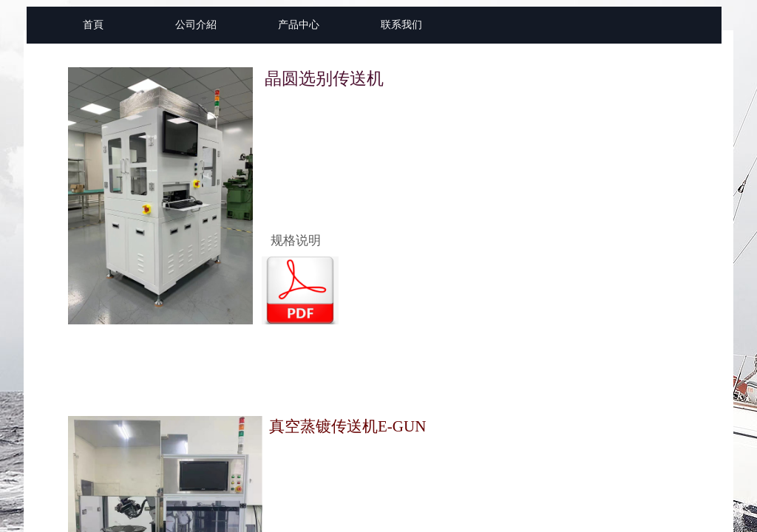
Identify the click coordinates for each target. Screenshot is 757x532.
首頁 (93, 25)
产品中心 (299, 25)
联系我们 (401, 25)
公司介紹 (196, 25)
